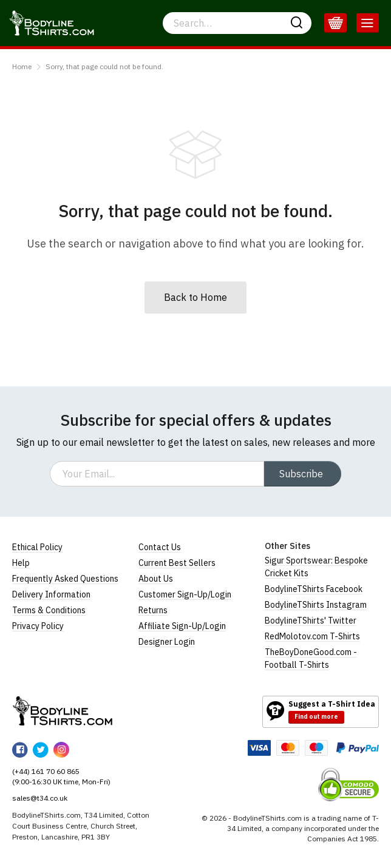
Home (22, 66)
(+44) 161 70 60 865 (46, 771)
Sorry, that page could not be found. (104, 66)
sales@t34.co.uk (40, 798)
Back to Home (195, 297)
